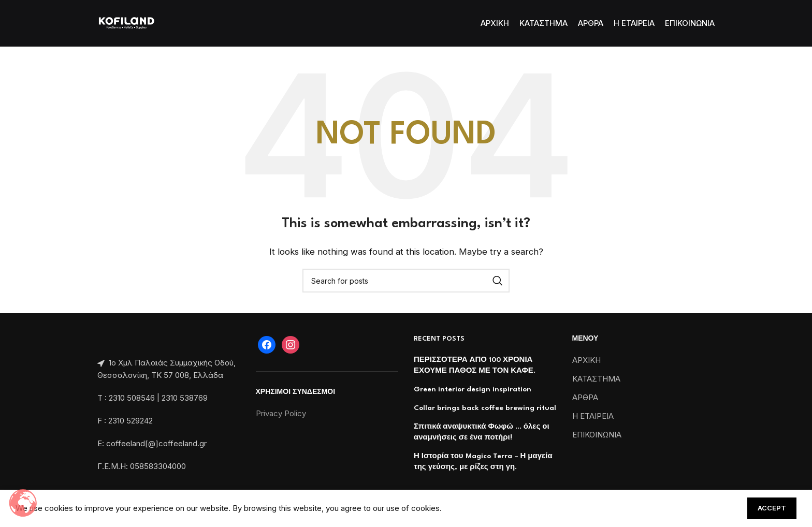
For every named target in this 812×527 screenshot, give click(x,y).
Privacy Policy (281, 413)
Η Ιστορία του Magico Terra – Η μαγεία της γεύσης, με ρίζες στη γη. (483, 462)
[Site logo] (127, 23)
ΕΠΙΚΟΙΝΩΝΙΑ (597, 435)
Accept (772, 508)
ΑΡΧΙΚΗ (586, 360)
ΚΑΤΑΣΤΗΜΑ (596, 379)
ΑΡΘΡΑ (585, 397)
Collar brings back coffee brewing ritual (485, 408)
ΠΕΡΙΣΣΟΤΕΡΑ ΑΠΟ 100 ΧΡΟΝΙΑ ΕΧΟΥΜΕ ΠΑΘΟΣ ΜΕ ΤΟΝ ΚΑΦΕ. (475, 365)
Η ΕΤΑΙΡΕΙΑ (593, 416)
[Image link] (98, 340)
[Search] (406, 281)
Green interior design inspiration (473, 389)
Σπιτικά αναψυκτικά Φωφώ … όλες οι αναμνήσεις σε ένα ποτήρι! (482, 432)
